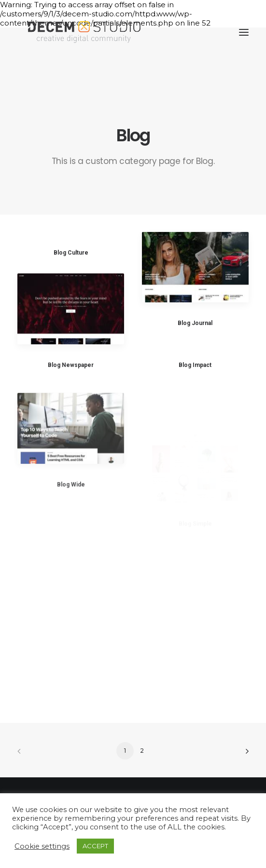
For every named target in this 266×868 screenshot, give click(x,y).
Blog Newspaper (71, 365)
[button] (244, 32)
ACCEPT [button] (95, 846)
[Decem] (84, 32)
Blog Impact (195, 366)
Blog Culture (71, 253)
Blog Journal (195, 323)
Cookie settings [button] (42, 846)
